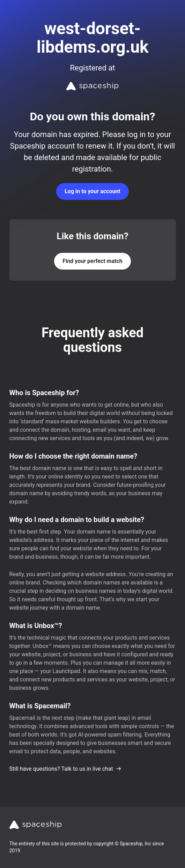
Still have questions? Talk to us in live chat (65, 769)
